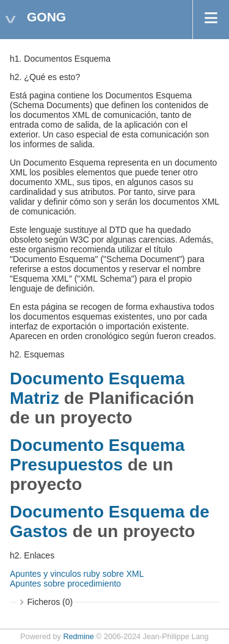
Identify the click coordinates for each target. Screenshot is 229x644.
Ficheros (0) (50, 602)
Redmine (78, 637)
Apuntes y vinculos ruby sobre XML (77, 574)
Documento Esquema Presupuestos (97, 455)
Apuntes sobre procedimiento (65, 584)
